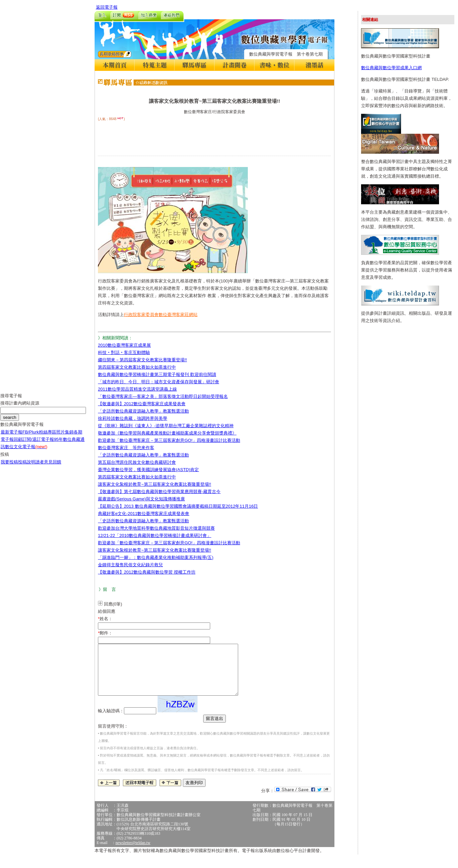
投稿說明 (27, 467)
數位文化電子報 (26, 452)
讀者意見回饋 (48, 467)
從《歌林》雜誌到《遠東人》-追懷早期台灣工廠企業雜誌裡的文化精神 (166, 426)
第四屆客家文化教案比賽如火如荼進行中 (137, 367)
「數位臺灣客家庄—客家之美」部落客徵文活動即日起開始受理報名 (163, 396)
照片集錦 (65, 437)
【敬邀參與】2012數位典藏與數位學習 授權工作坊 (147, 572)
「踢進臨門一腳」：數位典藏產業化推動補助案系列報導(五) (156, 557)
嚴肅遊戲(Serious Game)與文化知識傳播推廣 (141, 499)
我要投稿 (9, 467)
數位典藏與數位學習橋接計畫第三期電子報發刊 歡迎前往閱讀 (157, 374)
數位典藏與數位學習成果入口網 (391, 68)
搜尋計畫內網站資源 (20, 408)
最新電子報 (11, 437)
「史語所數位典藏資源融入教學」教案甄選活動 (143, 411)
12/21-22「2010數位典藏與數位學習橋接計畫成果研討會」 (155, 535)
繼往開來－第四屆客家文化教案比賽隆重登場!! (142, 360)
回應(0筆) (113, 604)
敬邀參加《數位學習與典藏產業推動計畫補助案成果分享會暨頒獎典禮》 (167, 433)
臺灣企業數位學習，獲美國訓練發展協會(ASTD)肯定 (148, 470)
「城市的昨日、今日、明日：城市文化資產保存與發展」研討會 (159, 382)
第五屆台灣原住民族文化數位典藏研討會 (137, 462)
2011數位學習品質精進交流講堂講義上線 (137, 389)
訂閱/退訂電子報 (38, 444)
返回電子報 (107, 7)
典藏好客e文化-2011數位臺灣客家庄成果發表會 (144, 514)
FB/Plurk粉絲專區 (39, 437)
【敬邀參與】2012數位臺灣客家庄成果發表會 (142, 404)
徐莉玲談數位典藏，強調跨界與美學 (133, 418)
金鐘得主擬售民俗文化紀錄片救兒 (130, 565)
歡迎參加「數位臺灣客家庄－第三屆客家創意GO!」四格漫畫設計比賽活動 (169, 440)
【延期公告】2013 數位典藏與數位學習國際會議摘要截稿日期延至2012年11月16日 (178, 506)
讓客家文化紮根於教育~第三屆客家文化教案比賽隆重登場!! (155, 484)
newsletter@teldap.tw (133, 853)
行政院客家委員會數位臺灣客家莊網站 (161, 315)
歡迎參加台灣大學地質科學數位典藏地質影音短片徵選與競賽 (156, 528)
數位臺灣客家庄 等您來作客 (126, 448)
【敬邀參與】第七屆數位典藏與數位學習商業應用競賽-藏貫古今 (159, 492)
